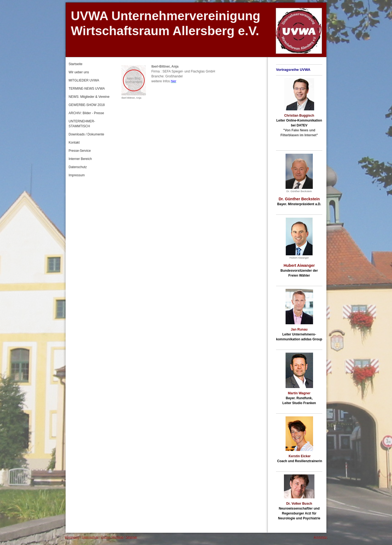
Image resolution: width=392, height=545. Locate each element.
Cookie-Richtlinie (113, 537)
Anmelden (320, 537)
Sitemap (131, 537)
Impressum (72, 537)
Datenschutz (90, 537)
